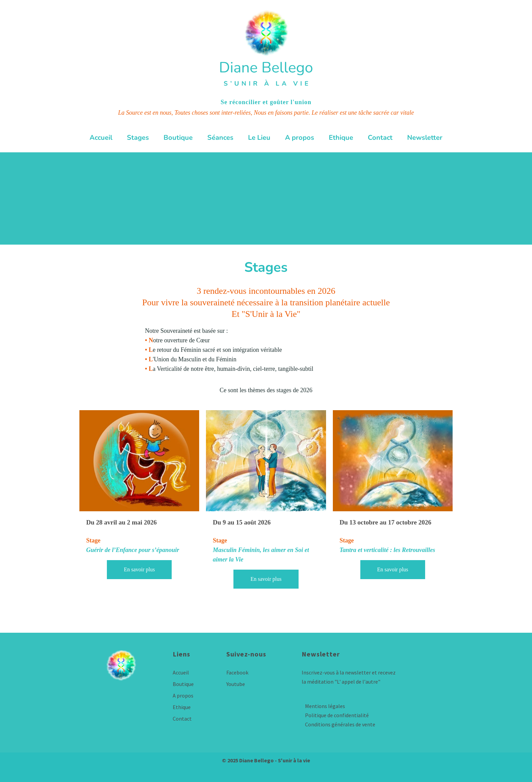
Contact (380, 138)
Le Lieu (259, 138)
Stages (138, 138)
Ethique (341, 138)
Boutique (178, 138)
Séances (220, 138)
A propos (300, 138)
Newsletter (425, 138)
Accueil (101, 138)
